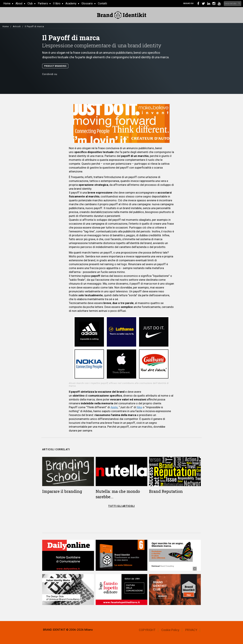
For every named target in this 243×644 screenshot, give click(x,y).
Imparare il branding (62, 491)
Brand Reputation (166, 491)
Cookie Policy (170, 630)
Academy (71, 3)
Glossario (87, 3)
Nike (139, 407)
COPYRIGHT (147, 630)
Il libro (57, 3)
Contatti (102, 3)
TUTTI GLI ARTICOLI (121, 506)
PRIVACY (191, 630)
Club (30, 3)
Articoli (17, 27)
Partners (43, 3)
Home (7, 3)
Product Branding (55, 66)
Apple (114, 407)
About (19, 3)
